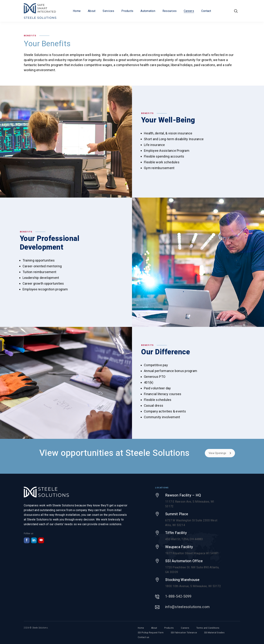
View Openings (220, 453)
